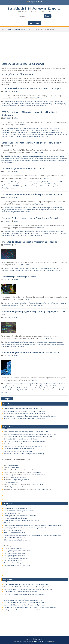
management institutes (40, 186)
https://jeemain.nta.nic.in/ (18, 477)
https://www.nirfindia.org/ (43, 489)
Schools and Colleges (47, 104)
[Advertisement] (34, 46)
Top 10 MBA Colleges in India (26, 210)
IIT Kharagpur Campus (8, 235)
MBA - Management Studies (19, 182)
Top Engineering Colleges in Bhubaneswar (17, 551)
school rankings (33, 136)
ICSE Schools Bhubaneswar (37, 156)
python (40, 305)
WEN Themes (51, 642)
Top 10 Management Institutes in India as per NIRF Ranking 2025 (32, 194)
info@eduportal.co (36, 2)
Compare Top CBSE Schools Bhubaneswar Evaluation (21, 439)
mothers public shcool (60, 134)
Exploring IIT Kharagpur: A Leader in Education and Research (30, 218)
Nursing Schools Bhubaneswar (20, 158)
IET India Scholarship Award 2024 (14, 533)
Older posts (7, 399)
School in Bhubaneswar (36, 102)
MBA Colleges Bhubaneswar (51, 182)
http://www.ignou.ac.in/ (17, 487)
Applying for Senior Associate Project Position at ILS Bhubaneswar (25, 418)
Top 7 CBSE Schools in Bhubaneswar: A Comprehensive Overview (24, 441)
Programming (18, 303)
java (28, 305)
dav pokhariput (15, 134)
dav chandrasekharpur (52, 132)
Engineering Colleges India (50, 233)
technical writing (9, 162)
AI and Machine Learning (11, 384)
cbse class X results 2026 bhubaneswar (33, 132)
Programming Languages (21, 268)
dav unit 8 (23, 134)
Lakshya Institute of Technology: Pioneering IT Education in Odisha (25, 446)
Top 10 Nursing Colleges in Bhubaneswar (17, 558)
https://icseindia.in (13, 467)
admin (16, 91)
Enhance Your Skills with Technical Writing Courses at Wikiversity (31, 143)
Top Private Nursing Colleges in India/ (16, 563)
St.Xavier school (44, 136)
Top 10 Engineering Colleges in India (18, 233)
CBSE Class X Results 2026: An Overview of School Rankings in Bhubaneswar (28, 437)
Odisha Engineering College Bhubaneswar (17, 540)
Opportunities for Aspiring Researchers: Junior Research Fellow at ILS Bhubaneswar (30, 416)
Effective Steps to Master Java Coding (19, 277)
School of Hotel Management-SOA (15, 538)
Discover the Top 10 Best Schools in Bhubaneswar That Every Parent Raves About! (30, 434)
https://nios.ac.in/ (38, 484)
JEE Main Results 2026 (41, 106)
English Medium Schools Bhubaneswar (41, 128)
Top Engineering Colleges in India (14, 556)
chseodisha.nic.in (40, 475)
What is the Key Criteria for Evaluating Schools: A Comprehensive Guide (26, 432)
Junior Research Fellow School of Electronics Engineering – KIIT (24, 409)
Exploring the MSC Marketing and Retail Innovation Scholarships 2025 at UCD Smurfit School (33, 525)
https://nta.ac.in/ (13, 482)
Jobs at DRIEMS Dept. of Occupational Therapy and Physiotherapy (25, 414)
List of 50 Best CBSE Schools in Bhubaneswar (18, 451)
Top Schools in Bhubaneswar (57, 160)
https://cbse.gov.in (14, 465)
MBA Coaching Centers (35, 182)
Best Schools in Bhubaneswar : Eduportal (34, 9)
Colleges (6, 342)
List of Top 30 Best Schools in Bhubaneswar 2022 (20, 449)
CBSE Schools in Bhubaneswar (13, 102)
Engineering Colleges (18, 231)
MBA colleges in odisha (8, 188)
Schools (37, 104)
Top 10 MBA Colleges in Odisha (20, 186)
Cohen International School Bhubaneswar (17, 444)
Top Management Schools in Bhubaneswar (35, 160)
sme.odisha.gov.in (34, 470)
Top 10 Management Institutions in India (18, 212)
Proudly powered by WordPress (24, 642)
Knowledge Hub (51, 156)
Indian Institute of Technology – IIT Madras (17, 508)
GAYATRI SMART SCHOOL (12, 513)
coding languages (18, 346)
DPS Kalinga (31, 134)
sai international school (21, 136)
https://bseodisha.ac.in (36, 472)
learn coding (34, 305)
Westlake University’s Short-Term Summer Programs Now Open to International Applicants (32, 535)
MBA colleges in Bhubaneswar (57, 186)
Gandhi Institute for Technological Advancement (19, 511)
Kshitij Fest (19, 235)
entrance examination (26, 106)
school (22, 342)
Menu (34, 23)
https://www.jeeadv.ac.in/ (21, 480)
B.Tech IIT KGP (37, 233)
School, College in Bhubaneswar (54, 102)
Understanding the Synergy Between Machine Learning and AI (30, 353)
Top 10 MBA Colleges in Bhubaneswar (23, 388)
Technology (52, 344)
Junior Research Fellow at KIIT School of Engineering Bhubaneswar (25, 411)
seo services (38, 235)
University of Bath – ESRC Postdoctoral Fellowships (20, 516)
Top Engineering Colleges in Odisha (15, 553)
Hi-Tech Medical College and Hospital (16, 518)
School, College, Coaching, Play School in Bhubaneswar (18, 104)
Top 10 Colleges (59, 104)
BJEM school (17, 132)
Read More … (39, 98)
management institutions (46, 210)
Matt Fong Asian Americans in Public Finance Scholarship (22, 520)
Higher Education (30, 231)
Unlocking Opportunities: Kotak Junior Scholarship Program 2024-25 (25, 528)
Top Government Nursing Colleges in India (17, 565)
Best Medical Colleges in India (13, 548)
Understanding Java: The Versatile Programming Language (29, 242)
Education (26, 102)
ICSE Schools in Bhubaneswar (13, 530)
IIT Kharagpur (63, 233)
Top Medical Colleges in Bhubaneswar (28, 390)
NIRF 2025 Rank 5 (29, 235)
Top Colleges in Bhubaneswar (44, 388)
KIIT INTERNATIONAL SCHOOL (44, 134)
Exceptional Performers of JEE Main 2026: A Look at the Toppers (31, 88)
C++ (25, 305)
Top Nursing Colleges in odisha (14, 560)
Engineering (7, 231)
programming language (53, 270)
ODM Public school (7, 136)
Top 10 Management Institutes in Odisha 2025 (23, 169)
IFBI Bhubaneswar (10, 523)
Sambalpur (21, 184)
